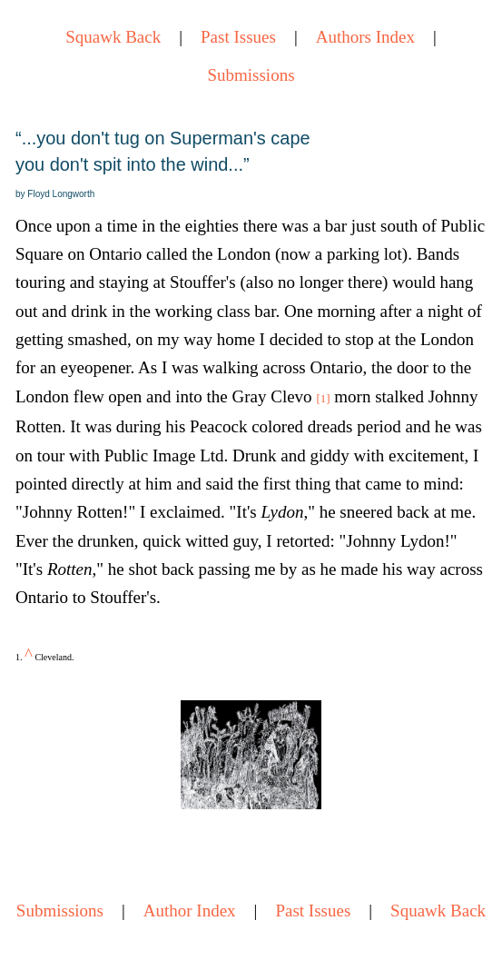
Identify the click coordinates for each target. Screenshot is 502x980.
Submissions (251, 75)
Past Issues (238, 37)
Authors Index (365, 37)
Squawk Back (113, 37)
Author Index (190, 911)
